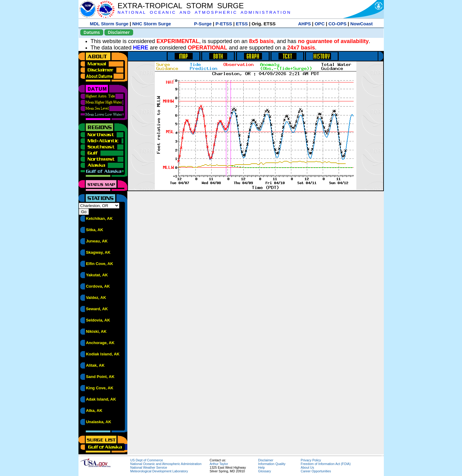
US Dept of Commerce (147, 460)
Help (261, 467)
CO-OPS (338, 24)
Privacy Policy (311, 460)
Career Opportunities (316, 471)
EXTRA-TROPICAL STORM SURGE (181, 6)
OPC (320, 24)
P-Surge (203, 24)
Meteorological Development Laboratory (159, 471)
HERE (141, 48)
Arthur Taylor (219, 464)
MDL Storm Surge (109, 24)
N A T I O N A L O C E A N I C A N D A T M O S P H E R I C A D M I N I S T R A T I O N (204, 12)
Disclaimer (119, 32)
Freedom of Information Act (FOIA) (326, 464)
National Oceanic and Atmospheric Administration (166, 464)
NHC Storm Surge (152, 24)
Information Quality (272, 464)
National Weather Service (149, 467)
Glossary (264, 471)
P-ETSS (224, 24)
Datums (92, 32)
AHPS (304, 24)
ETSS (242, 24)
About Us (307, 467)
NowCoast (361, 24)
